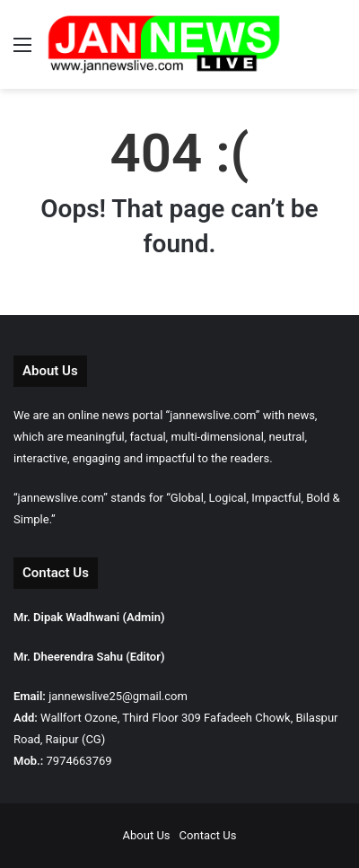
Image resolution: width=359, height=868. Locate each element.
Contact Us (208, 835)
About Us (147, 835)
